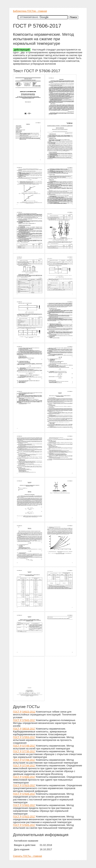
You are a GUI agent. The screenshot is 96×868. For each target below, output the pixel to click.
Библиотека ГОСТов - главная (30, 11)
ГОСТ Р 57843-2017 (24, 720)
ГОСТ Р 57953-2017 (24, 737)
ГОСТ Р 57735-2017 (24, 751)
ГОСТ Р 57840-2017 (24, 777)
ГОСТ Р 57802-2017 (24, 805)
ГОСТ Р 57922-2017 (24, 817)
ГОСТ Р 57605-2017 (24, 825)
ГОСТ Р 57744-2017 (24, 766)
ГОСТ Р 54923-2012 (24, 712)
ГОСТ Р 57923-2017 (24, 785)
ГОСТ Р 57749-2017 (24, 746)
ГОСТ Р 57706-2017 (24, 760)
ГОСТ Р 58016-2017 (24, 729)
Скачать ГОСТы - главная (28, 856)
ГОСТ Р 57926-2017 (24, 794)
